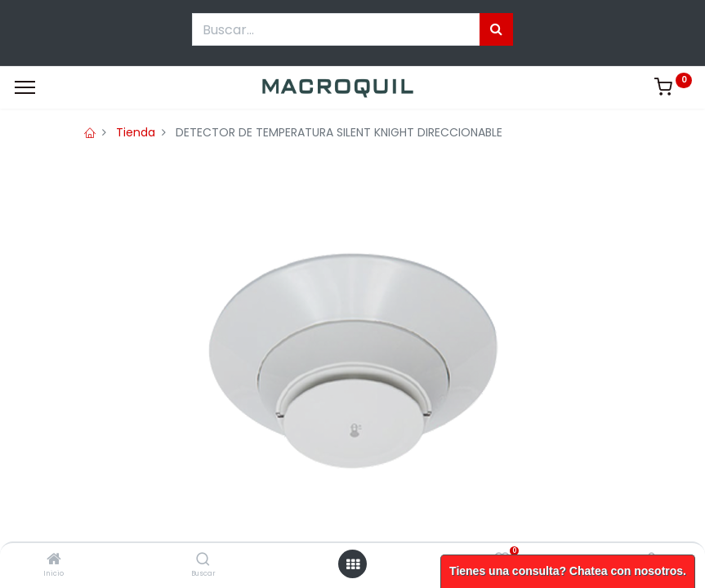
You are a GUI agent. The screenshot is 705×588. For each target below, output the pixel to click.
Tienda (136, 132)
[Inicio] (54, 560)
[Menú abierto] (353, 564)
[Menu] (25, 87)
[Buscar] (203, 560)
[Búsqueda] (496, 29)
